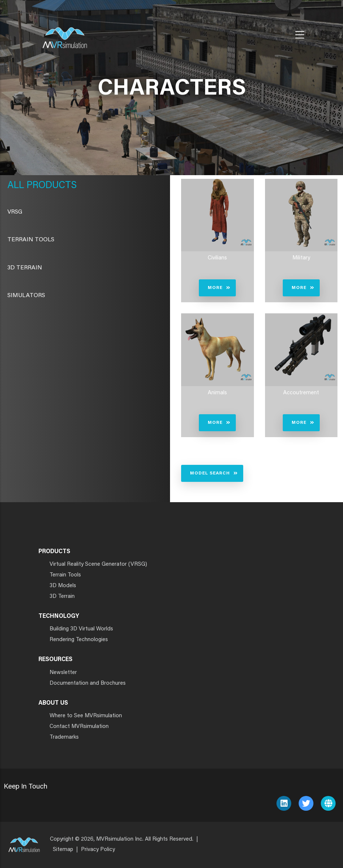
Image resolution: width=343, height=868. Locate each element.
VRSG (15, 212)
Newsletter (63, 673)
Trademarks (64, 737)
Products (50, 186)
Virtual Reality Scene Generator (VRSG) (98, 564)
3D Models (63, 586)
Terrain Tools (31, 240)
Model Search (210, 473)
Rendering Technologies (79, 640)
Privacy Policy (98, 850)
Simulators (26, 296)
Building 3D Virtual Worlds (81, 629)
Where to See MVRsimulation (86, 716)
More (215, 288)
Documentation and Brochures (88, 683)
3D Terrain (25, 268)
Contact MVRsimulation (79, 727)
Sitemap (63, 850)
